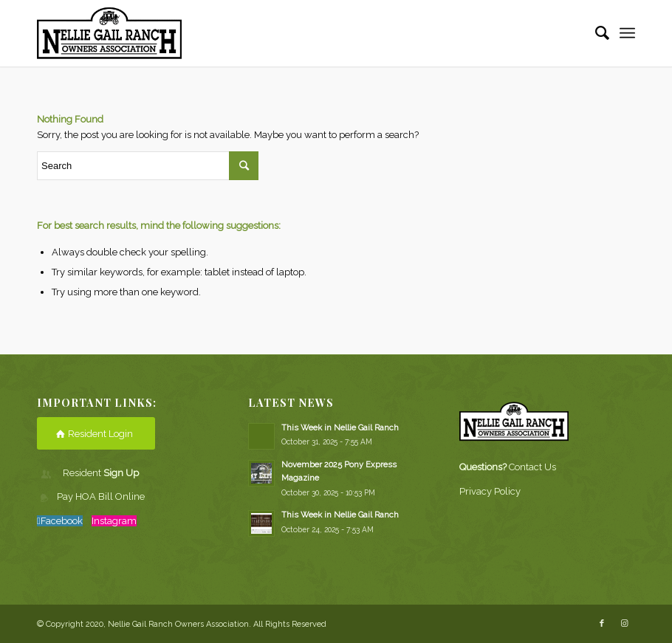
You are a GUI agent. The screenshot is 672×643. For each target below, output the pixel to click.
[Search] (595, 33)
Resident (101, 473)
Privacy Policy (490, 491)
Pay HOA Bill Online (101, 496)
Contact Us (532, 467)
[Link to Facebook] (602, 624)
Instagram (114, 521)
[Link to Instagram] (624, 624)
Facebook (62, 521)
